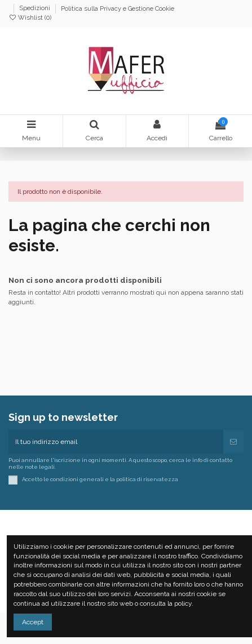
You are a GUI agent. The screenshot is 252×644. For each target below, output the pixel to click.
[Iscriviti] (233, 442)
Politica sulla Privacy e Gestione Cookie (118, 9)
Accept (33, 622)
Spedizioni (36, 9)
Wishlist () (30, 18)
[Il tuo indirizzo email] (116, 442)
